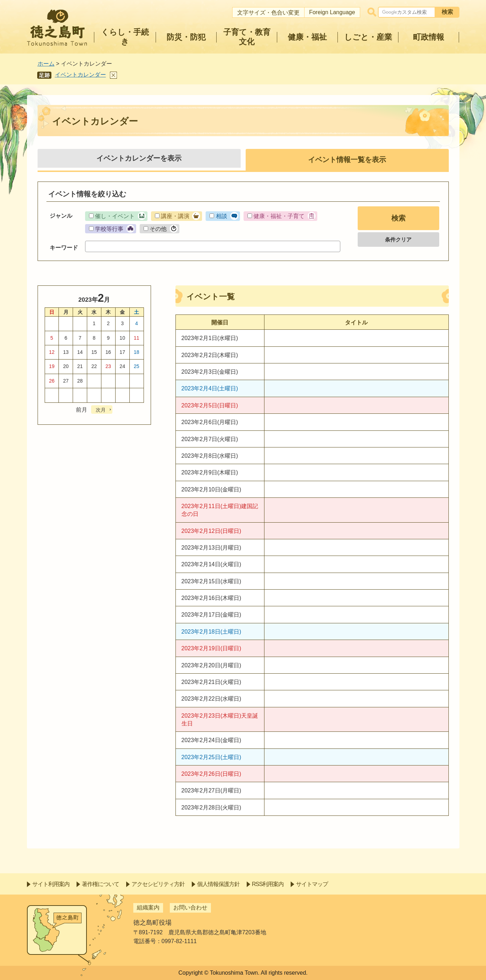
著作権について (100, 884)
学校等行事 (109, 229)
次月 (101, 410)
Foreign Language (332, 12)
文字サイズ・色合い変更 (268, 13)
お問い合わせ (190, 907)
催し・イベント (115, 216)
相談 (222, 216)
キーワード (64, 248)
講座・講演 (175, 216)
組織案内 (148, 907)
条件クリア (398, 240)
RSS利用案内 (268, 884)
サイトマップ (312, 884)
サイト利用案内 (51, 884)
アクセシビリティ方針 (158, 884)
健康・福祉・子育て (279, 216)
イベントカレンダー (80, 75)
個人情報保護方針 (218, 884)
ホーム (46, 64)
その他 (158, 229)
